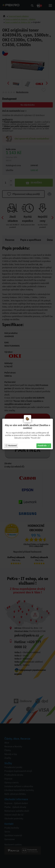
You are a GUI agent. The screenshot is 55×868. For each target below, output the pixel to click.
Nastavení (11, 445)
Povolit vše (44, 445)
